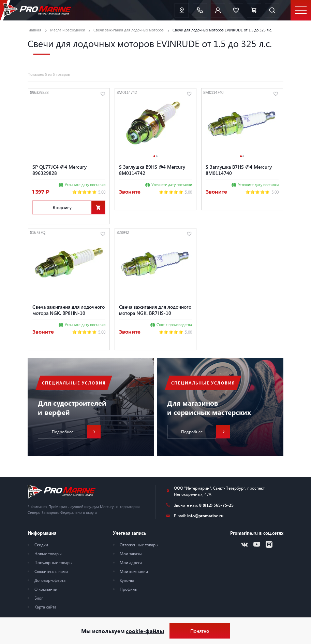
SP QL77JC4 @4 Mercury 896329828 (60, 170)
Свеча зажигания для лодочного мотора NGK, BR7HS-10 (155, 310)
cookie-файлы (145, 631)
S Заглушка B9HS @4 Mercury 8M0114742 (152, 170)
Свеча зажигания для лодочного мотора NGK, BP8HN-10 (69, 310)
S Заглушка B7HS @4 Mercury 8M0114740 (239, 170)
